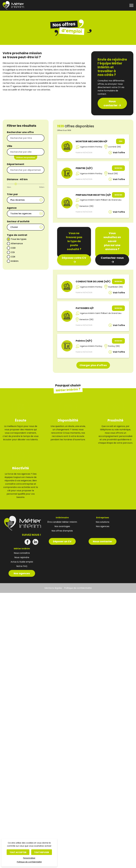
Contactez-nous (112, 258)
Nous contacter (111, 103)
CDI (13, 250)
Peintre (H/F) (84, 341)
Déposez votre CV (74, 258)
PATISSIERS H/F (85, 308)
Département (16, 164)
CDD (13, 245)
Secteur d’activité (18, 220)
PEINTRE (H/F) (84, 168)
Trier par (12, 194)
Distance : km (17, 179)
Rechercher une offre (20, 132)
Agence (12, 207)
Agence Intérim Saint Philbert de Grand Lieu (101, 200)
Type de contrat (17, 233)
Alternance (17, 241)
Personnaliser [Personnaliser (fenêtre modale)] (29, 858)
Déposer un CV (62, 533)
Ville (10, 146)
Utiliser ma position (26, 157)
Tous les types (19, 237)
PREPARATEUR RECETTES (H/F (93, 195)
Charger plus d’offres (93, 365)
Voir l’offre (119, 153)
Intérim (15, 259)
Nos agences (22, 565)
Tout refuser (42, 852)
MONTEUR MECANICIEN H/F (92, 141)
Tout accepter (18, 852)
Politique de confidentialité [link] (29, 862)
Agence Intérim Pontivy (91, 147)
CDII (13, 254)
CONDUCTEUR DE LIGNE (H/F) (93, 281)
